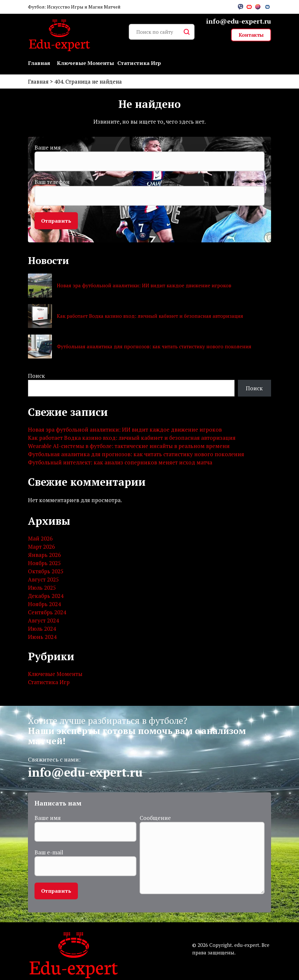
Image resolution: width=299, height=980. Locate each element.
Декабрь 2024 (46, 596)
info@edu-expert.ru (239, 21)
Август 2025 (43, 580)
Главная (39, 63)
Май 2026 (40, 539)
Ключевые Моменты (85, 63)
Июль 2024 (42, 629)
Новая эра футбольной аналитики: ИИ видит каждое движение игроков (144, 286)
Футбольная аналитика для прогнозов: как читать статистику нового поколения (154, 347)
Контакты (251, 35)
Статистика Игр (139, 63)
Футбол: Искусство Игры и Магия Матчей (74, 7)
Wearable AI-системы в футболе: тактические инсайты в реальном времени (129, 447)
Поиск (36, 376)
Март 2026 (41, 547)
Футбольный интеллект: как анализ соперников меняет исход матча (120, 463)
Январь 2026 (44, 555)
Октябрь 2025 (46, 572)
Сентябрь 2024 (47, 612)
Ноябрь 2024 (44, 604)
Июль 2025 (42, 588)
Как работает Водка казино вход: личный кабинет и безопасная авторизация (150, 316)
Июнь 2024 (42, 637)
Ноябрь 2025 (44, 563)
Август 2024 (43, 621)
